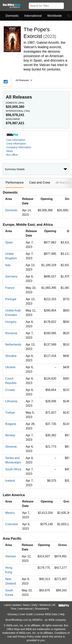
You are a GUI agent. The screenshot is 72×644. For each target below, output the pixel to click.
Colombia (12, 524)
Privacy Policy (26, 637)
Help (62, 614)
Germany (11, 276)
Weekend (45, 605)
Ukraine (10, 367)
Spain (9, 242)
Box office (12, 155)
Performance (15, 183)
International (33, 16)
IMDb (51, 620)
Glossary (13, 614)
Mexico (10, 513)
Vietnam (11, 556)
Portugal (11, 299)
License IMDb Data (46, 614)
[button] (67, 5)
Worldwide (54, 16)
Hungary (11, 322)
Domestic (12, 16)
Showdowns (42, 609)
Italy (8, 265)
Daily (34, 605)
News (10, 151)
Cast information (16, 140)
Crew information (16, 144)
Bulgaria (11, 424)
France (10, 288)
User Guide (26, 614)
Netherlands (13, 345)
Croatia (10, 390)
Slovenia (11, 447)
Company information (19, 147)
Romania (11, 333)
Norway (10, 435)
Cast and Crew (40, 183)
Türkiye (10, 413)
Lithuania (11, 401)
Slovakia (11, 356)
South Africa (13, 469)
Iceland (10, 481)
